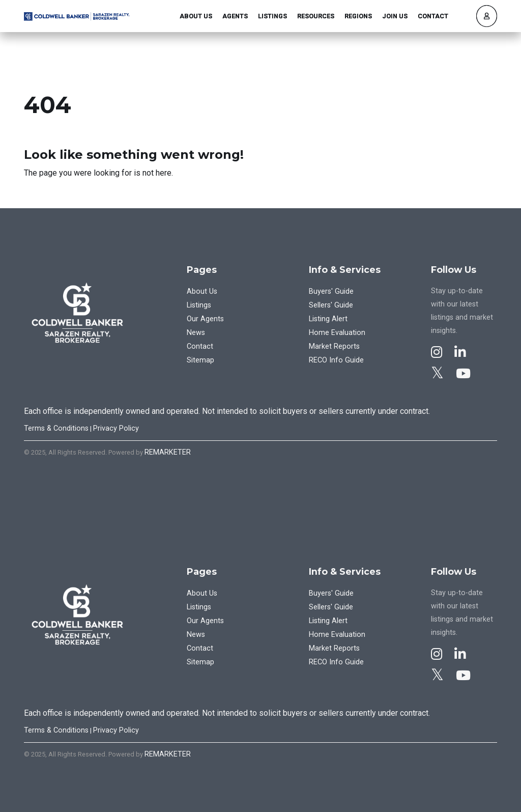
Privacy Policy (116, 428)
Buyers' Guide (331, 291)
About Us (196, 16)
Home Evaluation (337, 333)
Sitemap (200, 360)
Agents (235, 16)
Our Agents (205, 319)
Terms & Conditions (56, 428)
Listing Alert (328, 319)
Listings (272, 16)
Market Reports (334, 346)
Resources (316, 16)
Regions (358, 16)
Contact (433, 16)
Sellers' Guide (331, 305)
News (196, 333)
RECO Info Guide (336, 360)
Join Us (395, 16)
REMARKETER (168, 452)
